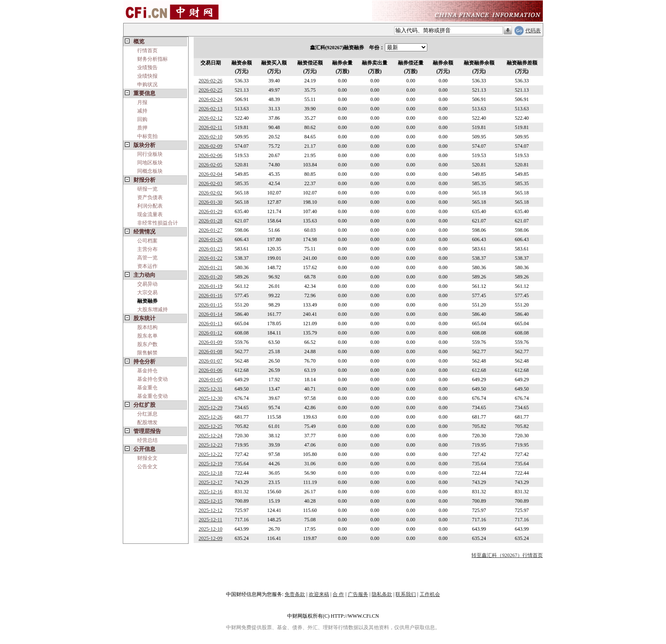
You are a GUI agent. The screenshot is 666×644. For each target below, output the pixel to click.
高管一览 (147, 258)
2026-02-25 (211, 90)
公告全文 (147, 467)
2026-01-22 (211, 258)
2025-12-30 (211, 398)
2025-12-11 (211, 520)
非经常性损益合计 (158, 223)
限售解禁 (147, 353)
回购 (142, 119)
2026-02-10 (211, 137)
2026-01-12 (211, 333)
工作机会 (430, 594)
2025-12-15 (211, 501)
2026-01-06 (211, 370)
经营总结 (147, 440)
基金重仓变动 (152, 396)
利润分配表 (150, 206)
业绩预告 (147, 67)
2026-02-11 (211, 127)
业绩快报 (147, 76)
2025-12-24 (211, 436)
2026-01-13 (211, 323)
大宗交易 (147, 292)
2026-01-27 (211, 230)
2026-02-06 (211, 155)
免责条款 (295, 594)
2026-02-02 (211, 193)
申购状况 (147, 84)
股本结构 (147, 327)
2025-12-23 (211, 445)
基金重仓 (147, 388)
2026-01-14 (211, 314)
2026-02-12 (211, 118)
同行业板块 (150, 154)
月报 (142, 102)
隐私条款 (382, 594)
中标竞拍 (147, 136)
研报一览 (147, 189)
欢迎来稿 (319, 594)
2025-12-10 (211, 529)
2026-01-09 (211, 342)
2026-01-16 (211, 295)
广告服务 (358, 594)
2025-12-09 (211, 538)
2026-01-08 (211, 352)
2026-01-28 (211, 221)
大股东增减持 (152, 309)
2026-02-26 (211, 81)
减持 (142, 111)
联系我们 (406, 594)
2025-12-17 (211, 482)
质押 (142, 128)
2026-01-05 (211, 380)
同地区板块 (150, 163)
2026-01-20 (211, 277)
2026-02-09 (211, 146)
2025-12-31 (211, 389)
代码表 (533, 31)
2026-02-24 (211, 99)
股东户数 (147, 344)
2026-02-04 (211, 174)
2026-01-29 (211, 211)
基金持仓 (147, 371)
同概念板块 (150, 171)
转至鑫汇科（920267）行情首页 (507, 555)
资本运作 (147, 266)
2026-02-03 (211, 183)
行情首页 (147, 51)
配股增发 (147, 422)
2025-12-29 (211, 408)
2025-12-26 (211, 417)
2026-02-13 (211, 109)
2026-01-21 (211, 267)
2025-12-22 (211, 454)
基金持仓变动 (152, 379)
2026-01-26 (211, 239)
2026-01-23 (211, 249)
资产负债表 (150, 197)
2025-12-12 (211, 510)
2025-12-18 (211, 473)
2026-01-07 (211, 361)
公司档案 (147, 241)
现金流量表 (150, 214)
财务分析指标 (152, 59)
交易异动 (147, 284)
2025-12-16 (211, 492)
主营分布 (147, 249)
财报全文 (147, 458)
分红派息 (147, 414)
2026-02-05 (211, 165)
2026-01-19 (211, 286)
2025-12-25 (211, 426)
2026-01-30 (211, 202)
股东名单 (147, 336)
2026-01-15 (211, 305)
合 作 (338, 594)
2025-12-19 (211, 464)
